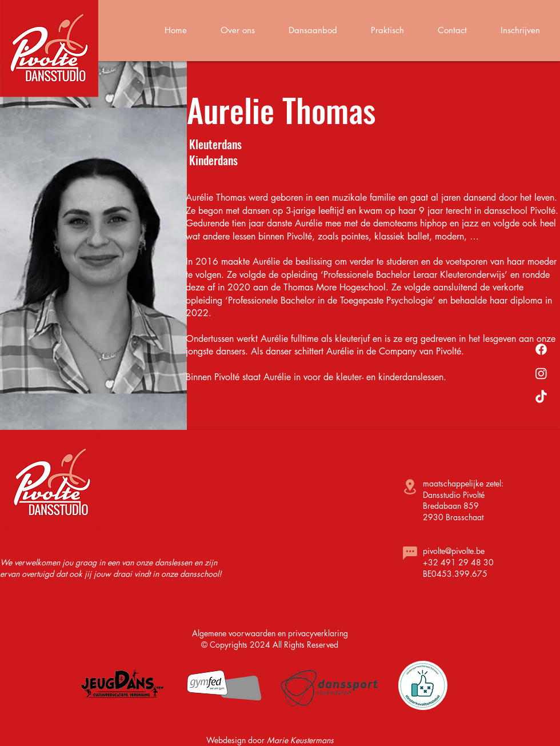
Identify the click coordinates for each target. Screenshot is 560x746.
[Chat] (410, 553)
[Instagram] (541, 373)
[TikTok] (541, 397)
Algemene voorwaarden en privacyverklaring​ (270, 633)
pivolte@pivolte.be (454, 551)
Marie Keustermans (300, 740)
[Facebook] (541, 349)
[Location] (410, 487)
